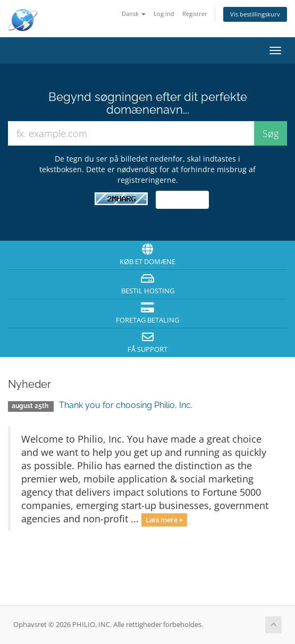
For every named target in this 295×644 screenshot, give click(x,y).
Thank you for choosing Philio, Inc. (126, 405)
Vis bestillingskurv (255, 14)
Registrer (195, 14)
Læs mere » (164, 520)
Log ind (164, 14)
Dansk (134, 14)
